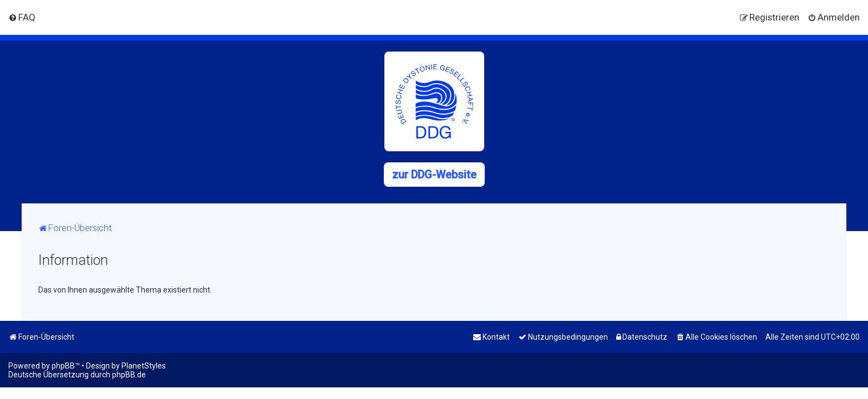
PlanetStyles (144, 366)
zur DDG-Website (434, 175)
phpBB (63, 366)
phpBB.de (129, 375)
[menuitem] (22, 17)
